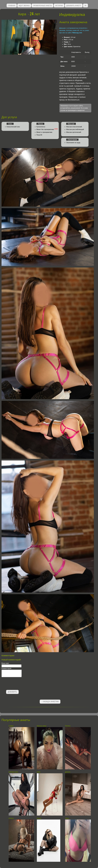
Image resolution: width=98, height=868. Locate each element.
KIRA (39, 772)
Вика (67, 818)
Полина (68, 726)
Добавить (12, 692)
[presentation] (16, 684)
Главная (12, 5)
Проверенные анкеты (42, 5)
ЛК (85, 5)
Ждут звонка (24, 5)
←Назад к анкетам (50, 702)
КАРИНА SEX (13, 772)
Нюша (39, 818)
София (11, 726)
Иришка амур (42, 726)
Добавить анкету (74, 5)
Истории (59, 5)
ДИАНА (68, 772)
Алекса (11, 818)
